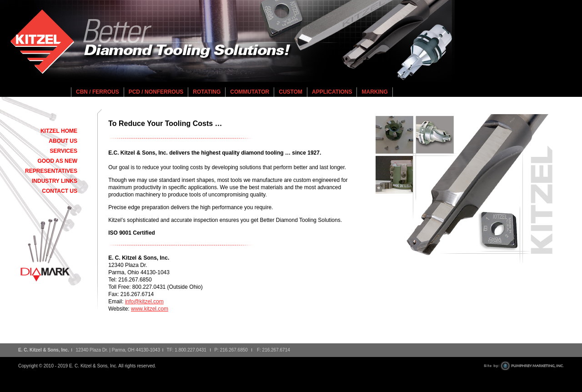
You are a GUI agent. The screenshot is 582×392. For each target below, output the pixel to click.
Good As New (57, 161)
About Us (63, 141)
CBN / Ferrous (98, 92)
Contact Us (60, 191)
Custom (291, 92)
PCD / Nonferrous (156, 92)
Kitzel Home (59, 131)
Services (64, 151)
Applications (332, 92)
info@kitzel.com (144, 302)
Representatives (51, 171)
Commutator (250, 92)
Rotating (207, 92)
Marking (374, 92)
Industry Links (55, 181)
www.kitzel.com (150, 309)
